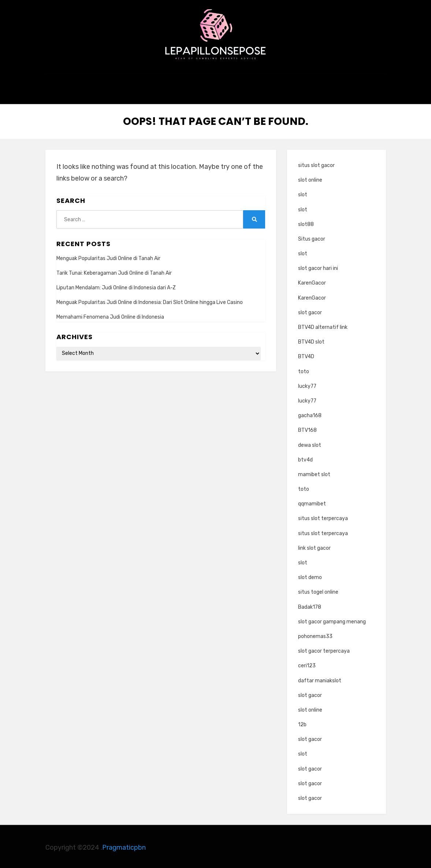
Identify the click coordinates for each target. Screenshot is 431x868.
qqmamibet (312, 502)
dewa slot (310, 443)
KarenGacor (312, 281)
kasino (215, 90)
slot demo (310, 576)
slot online (310, 178)
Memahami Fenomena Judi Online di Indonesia (110, 315)
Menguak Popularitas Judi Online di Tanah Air (108, 256)
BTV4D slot (311, 340)
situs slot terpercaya (323, 517)
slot (303, 193)
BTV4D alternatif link (323, 325)
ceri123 (307, 664)
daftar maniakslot (320, 678)
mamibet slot (314, 473)
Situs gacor (312, 237)
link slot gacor (314, 546)
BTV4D (306, 355)
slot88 (306, 222)
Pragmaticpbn (124, 846)
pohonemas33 (315, 635)
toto (304, 369)
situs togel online (318, 590)
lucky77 (307, 384)
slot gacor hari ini (318, 266)
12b (302, 723)
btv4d (305, 458)
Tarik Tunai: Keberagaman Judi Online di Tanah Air (114, 271)
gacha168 (310, 414)
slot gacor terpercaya (324, 649)
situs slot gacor (316, 164)
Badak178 (310, 605)
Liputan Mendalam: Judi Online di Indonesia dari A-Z (116, 286)
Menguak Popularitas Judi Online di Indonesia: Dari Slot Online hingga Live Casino (150, 301)
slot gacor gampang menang (332, 620)
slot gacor (310, 310)
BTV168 (307, 428)
